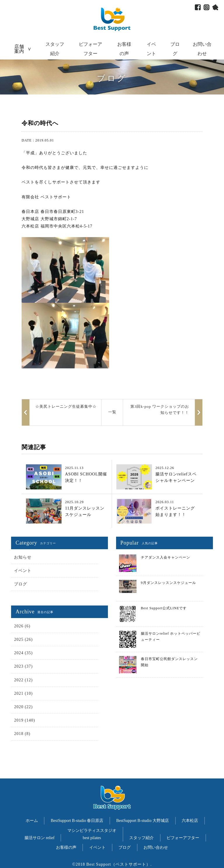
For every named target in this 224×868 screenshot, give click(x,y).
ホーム (32, 821)
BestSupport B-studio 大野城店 (143, 821)
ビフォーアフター (183, 838)
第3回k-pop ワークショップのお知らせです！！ (160, 409)
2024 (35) (23, 653)
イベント (23, 571)
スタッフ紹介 (141, 838)
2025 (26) (23, 639)
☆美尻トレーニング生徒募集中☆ (66, 406)
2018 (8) (22, 734)
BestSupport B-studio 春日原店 (77, 821)
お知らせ (23, 557)
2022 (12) (23, 680)
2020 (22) (23, 707)
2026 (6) (22, 626)
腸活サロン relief (40, 838)
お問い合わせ (156, 847)
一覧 (112, 412)
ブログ (21, 584)
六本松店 (190, 821)
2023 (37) (23, 666)
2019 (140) (24, 720)
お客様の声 (66, 847)
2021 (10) (23, 693)
